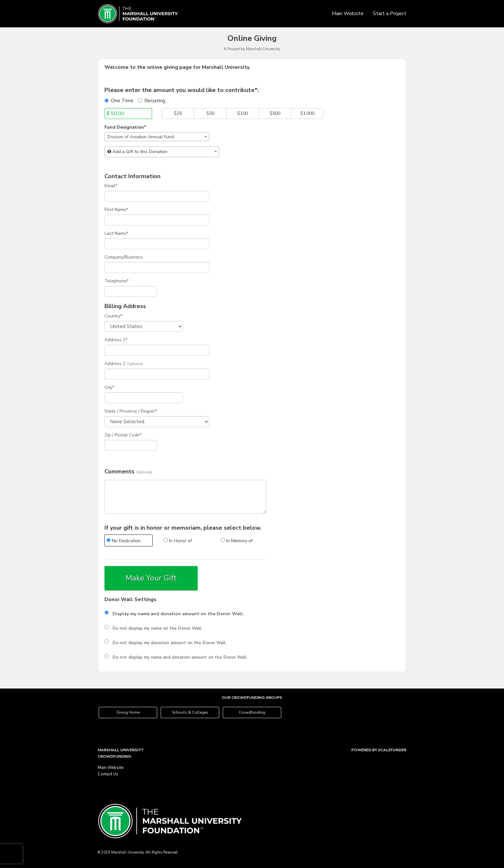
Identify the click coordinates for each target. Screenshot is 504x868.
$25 (178, 113)
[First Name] (157, 220)
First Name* (116, 210)
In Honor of (178, 541)
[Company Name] (157, 268)
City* (109, 387)
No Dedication (124, 541)
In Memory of (237, 541)
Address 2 (115, 364)
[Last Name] (157, 244)
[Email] (157, 196)
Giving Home (128, 712)
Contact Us (108, 774)
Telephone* (117, 281)
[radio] (128, 541)
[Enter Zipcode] (131, 445)
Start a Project (390, 14)
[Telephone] (131, 291)
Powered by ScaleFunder (379, 750)
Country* (113, 316)
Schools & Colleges (190, 712)
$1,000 (307, 113)
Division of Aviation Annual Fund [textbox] (141, 137)
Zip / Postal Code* (123, 435)
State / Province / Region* (131, 411)
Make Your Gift (151, 578)
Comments (119, 472)
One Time (119, 101)
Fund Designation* (125, 127)
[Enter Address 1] (157, 350)
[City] (144, 398)
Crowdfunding (252, 712)
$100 (243, 113)
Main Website (348, 14)
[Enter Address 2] (157, 374)
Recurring (152, 101)
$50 (210, 113)
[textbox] (162, 152)
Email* (111, 186)
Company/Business (124, 257)
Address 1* (116, 340)
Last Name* (116, 233)
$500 (275, 113)
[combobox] (157, 137)
